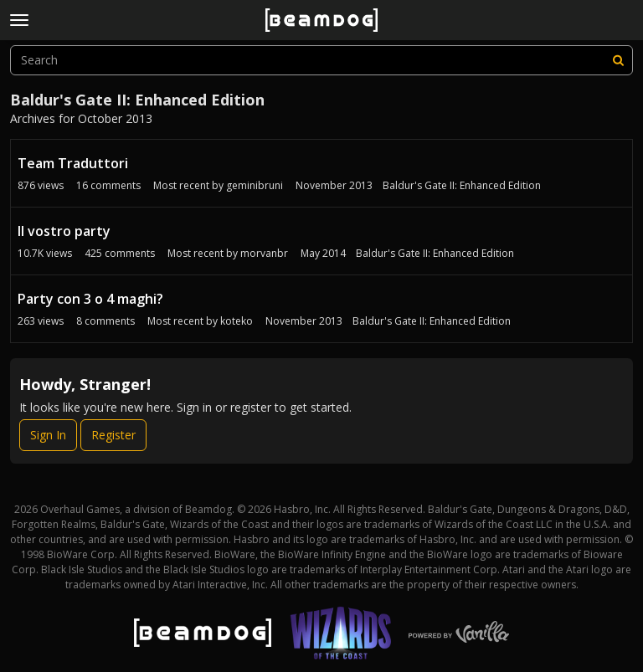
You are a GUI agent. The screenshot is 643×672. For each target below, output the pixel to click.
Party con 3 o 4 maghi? (90, 299)
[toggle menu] (19, 20)
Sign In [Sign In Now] (48, 435)
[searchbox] (321, 60)
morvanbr (264, 253)
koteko (237, 321)
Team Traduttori (73, 163)
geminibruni (255, 185)
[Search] (618, 60)
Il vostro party (64, 231)
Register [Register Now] (113, 435)
